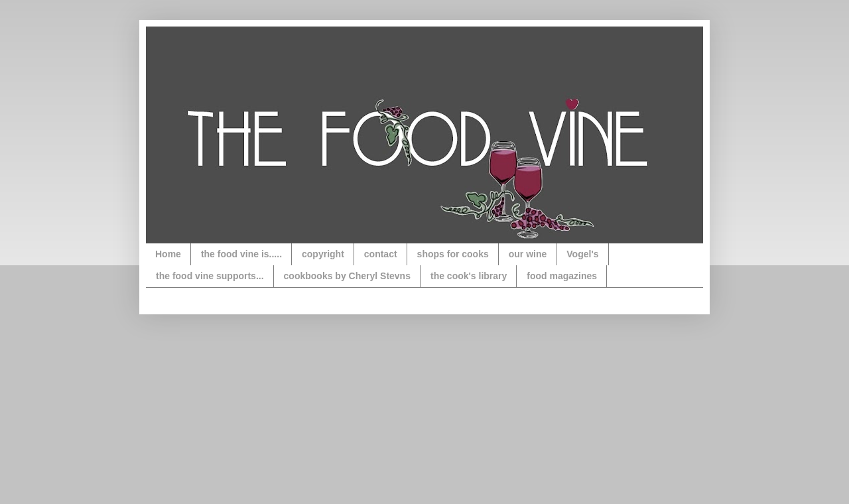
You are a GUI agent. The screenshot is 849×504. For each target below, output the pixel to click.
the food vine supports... (210, 276)
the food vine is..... (241, 254)
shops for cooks (453, 254)
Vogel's (582, 254)
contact (381, 254)
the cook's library (469, 276)
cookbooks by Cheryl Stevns (347, 276)
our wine (528, 254)
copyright (323, 254)
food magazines (562, 276)
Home (168, 254)
